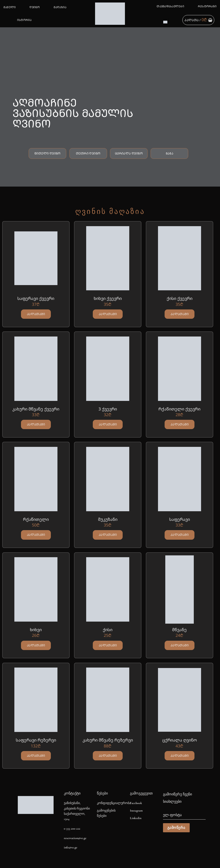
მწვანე (179, 630)
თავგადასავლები (170, 6)
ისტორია (24, 20)
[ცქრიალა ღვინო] (180, 700)
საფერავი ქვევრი (36, 298)
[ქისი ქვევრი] (180, 258)
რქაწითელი (36, 519)
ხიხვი (36, 630)
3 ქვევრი (108, 409)
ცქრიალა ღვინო (180, 740)
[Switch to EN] (165, 22)
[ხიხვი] (36, 590)
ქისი (108, 630)
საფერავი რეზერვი (36, 740)
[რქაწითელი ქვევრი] (180, 369)
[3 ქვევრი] (108, 369)
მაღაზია (60, 7)
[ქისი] (108, 590)
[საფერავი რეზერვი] (36, 700)
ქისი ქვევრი (180, 298)
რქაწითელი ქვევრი (179, 409)
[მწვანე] (180, 590)
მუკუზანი (108, 519)
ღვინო (35, 7)
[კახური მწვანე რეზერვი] (108, 700)
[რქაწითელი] (36, 479)
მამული (10, 7)
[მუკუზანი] (108, 479)
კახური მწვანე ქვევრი (36, 409)
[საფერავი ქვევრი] (36, 258)
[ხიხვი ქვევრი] (108, 258)
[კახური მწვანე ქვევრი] (36, 369)
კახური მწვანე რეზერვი (108, 740)
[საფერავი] (180, 479)
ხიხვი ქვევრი (108, 298)
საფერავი (180, 519)
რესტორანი (207, 6)
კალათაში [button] (36, 314)
